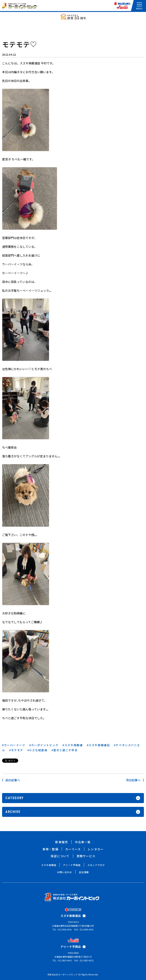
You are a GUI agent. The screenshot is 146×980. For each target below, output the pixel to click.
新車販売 (61, 842)
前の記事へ (11, 780)
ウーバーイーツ (15, 745)
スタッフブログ (96, 865)
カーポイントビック (45, 745)
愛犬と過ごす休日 (65, 750)
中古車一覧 (83, 842)
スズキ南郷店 (49, 865)
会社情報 (84, 872)
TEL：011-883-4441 (62, 960)
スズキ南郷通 (74, 745)
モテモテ (17, 750)
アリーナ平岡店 (72, 865)
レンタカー (96, 849)
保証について (60, 856)
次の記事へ (135, 780)
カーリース (73, 849)
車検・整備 (50, 849)
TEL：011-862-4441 (62, 929)
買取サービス (86, 856)
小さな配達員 (38, 750)
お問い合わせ (65, 872)
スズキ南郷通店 (99, 745)
